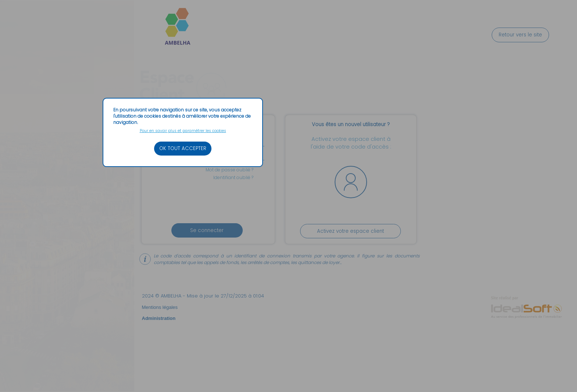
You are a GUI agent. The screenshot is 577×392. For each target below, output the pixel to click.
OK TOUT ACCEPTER (183, 148)
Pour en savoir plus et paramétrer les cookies (183, 131)
